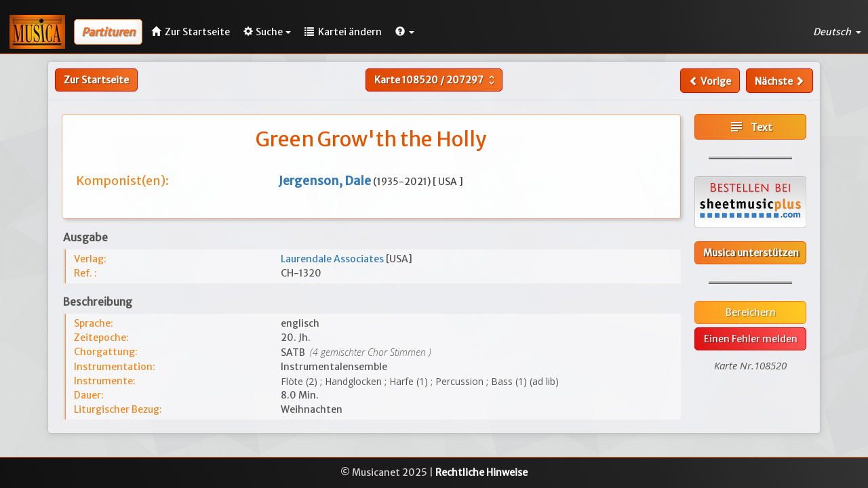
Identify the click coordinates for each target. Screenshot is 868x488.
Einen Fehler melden (751, 339)
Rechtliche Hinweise (481, 472)
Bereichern (751, 312)
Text (750, 127)
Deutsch (837, 32)
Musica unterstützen (751, 253)
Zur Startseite (96, 80)
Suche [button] (267, 32)
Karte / (436, 80)
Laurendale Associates (333, 259)
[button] (405, 32)
